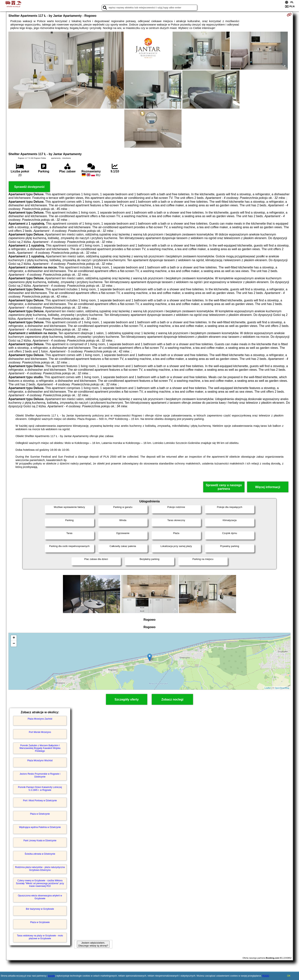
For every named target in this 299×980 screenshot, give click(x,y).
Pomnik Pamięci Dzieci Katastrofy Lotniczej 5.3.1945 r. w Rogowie (40, 789)
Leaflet (268, 688)
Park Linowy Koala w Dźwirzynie (40, 841)
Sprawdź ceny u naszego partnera (224, 487)
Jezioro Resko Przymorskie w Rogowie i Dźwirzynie (40, 775)
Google (51, 976)
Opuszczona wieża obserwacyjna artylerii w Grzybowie (40, 897)
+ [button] (14, 638)
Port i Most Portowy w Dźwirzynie (40, 801)
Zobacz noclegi (172, 699)
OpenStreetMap (282, 688)
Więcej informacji (268, 487)
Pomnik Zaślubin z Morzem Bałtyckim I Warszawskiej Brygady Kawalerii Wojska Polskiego (40, 748)
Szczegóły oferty (127, 699)
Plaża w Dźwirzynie (40, 814)
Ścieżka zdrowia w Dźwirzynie (40, 854)
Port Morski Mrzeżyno (40, 732)
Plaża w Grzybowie (40, 922)
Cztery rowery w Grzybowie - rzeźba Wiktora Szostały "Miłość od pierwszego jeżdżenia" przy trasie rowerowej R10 (40, 883)
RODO (266, 976)
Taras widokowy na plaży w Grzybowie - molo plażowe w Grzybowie (40, 937)
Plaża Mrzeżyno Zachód (40, 719)
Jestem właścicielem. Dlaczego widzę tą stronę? (93, 944)
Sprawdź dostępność (29, 187)
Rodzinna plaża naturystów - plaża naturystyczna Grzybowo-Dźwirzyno (40, 869)
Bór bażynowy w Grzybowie (40, 909)
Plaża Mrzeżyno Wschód (40, 761)
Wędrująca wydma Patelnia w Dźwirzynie (40, 827)
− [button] (14, 644)
